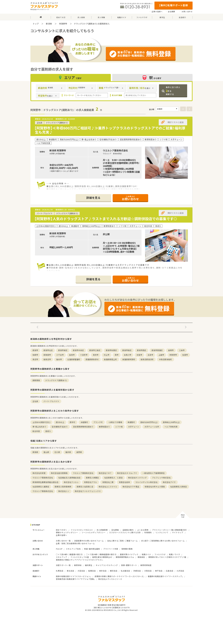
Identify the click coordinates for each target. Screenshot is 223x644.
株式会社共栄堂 (39, 473)
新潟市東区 (63, 350)
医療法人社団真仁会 (85, 487)
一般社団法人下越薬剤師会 (154, 473)
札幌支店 (60, 571)
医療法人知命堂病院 (63, 487)
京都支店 (137, 571)
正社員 (35, 401)
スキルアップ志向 (73, 549)
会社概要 (171, 12)
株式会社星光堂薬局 (59, 473)
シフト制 (119, 427)
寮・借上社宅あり (39, 427)
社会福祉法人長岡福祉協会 (69, 478)
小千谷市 (60, 355)
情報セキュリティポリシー (67, 532)
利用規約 (148, 532)
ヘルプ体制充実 (171, 427)
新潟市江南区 (95, 350)
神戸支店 (159, 571)
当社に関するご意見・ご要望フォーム (122, 541)
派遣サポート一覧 (63, 565)
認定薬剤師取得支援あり (83, 427)
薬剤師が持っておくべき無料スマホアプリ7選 (167, 557)
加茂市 (72, 355)
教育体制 (78, 565)
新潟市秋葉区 (111, 350)
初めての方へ (61, 530)
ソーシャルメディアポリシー (94, 532)
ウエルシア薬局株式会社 (83, 473)
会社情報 (115, 530)
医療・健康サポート (129, 565)
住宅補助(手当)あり (60, 427)
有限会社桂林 (124, 482)
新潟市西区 (142, 350)
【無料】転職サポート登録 (173, 5)
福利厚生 (89, 565)
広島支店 (170, 571)
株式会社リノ (64, 491)
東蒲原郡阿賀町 (129, 359)
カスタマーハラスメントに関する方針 (125, 532)
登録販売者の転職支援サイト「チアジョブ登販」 (75, 579)
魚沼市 (35, 359)
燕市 (117, 355)
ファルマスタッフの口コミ (82, 530)
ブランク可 (98, 422)
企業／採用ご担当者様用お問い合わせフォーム (75, 543)
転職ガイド (146, 554)
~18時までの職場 (115, 422)
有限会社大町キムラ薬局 (155, 487)
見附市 (96, 355)
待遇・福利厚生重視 (92, 549)
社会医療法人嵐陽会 (41, 487)
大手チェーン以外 (152, 427)
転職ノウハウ (175, 554)
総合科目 (36, 431)
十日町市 (84, 355)
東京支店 (103, 571)
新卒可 (72, 422)
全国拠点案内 (128, 530)
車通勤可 (131, 422)
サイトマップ (178, 532)
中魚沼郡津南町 (165, 359)
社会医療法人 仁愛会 (113, 478)
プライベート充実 (111, 549)
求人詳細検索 (102, 530)
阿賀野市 (63, 24)
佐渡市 (185, 355)
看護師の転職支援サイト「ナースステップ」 (165, 576)
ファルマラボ (160, 554)
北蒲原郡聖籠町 (74, 359)
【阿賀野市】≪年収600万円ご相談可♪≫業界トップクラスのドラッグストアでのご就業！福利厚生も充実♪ (110, 130)
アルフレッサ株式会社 (161, 478)
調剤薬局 (36, 380)
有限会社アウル (91, 482)
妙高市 (139, 355)
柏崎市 (35, 355)
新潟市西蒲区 (157, 350)
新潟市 (35, 350)
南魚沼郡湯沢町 (147, 359)
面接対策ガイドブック (129, 554)
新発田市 (47, 355)
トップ (36, 24)
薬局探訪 (141, 557)
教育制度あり (104, 427)
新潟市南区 (127, 350)
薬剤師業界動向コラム (125, 557)
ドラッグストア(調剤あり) (56, 380)
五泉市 (150, 355)
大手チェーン (134, 427)
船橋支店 (92, 571)
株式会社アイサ (169, 482)
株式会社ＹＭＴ (105, 473)
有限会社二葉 (108, 482)
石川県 (57, 452)
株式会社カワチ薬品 (131, 487)
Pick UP (59, 549)
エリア (71, 78)
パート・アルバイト (51, 401)
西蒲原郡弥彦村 (92, 359)
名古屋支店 (125, 571)
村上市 (107, 355)
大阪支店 (148, 571)
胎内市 (59, 359)
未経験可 (84, 422)
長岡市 (171, 350)
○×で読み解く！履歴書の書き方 (69, 554)
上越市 (161, 355)
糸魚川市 (128, 355)
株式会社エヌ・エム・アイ (127, 473)
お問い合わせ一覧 (63, 541)
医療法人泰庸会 (92, 478)
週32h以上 (60, 422)
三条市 (182, 350)
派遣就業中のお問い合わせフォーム (89, 541)
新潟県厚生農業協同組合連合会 (46, 482)
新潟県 (49, 24)
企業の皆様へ (157, 12)
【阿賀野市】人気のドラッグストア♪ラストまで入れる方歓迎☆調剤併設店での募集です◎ (106, 219)
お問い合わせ (187, 12)
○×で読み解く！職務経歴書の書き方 (101, 554)
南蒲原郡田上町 (110, 359)
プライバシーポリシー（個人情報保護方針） (170, 530)
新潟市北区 (48, 350)
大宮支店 (81, 571)
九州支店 (180, 571)
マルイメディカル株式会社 (146, 482)
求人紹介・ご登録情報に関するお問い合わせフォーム (163, 541)
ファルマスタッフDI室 (80, 557)
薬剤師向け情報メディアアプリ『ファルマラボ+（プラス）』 (80, 560)
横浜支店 (114, 571)
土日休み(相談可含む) (41, 422)
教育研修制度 (146, 565)
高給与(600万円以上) (149, 422)
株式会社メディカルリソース (110, 579)
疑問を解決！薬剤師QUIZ (102, 557)
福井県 (68, 452)
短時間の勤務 (127, 549)
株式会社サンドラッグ (137, 478)
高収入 (48, 431)
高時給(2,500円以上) (171, 422)
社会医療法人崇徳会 (179, 487)
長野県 (79, 452)
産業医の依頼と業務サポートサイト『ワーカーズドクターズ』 (119, 576)
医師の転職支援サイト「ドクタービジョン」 (74, 576)
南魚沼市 (47, 359)
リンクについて (162, 532)
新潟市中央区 (78, 350)
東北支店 (70, 571)
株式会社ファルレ (71, 482)
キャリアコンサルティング (107, 565)
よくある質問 (143, 530)
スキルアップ (61, 557)
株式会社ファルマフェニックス (88, 491)
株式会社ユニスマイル (108, 487)
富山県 (46, 452)
